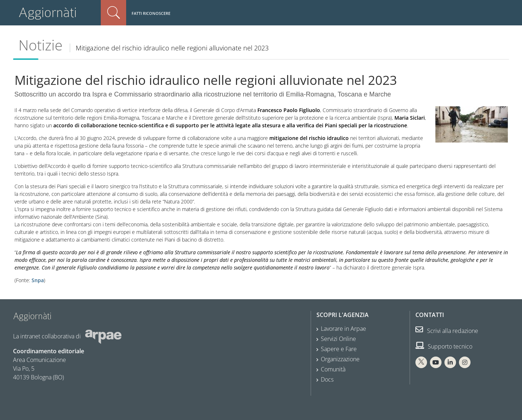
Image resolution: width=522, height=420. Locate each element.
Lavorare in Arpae (343, 329)
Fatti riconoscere (151, 13)
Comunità (333, 369)
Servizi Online (338, 339)
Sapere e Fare (339, 349)
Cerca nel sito (113, 13)
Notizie (40, 45)
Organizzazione (340, 359)
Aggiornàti (48, 13)
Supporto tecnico (444, 346)
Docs (327, 379)
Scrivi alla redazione (447, 331)
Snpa (38, 280)
